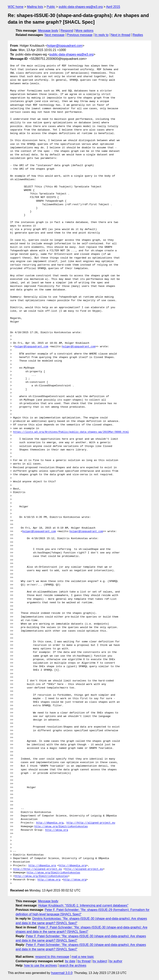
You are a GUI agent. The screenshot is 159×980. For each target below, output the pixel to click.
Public (51, 7)
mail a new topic (83, 957)
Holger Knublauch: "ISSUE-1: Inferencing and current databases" (83, 905)
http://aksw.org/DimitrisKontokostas (61, 827)
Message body (48, 31)
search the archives (73, 965)
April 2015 (113, 7)
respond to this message (52, 957)
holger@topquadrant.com (65, 46)
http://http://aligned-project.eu (91, 823)
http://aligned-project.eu (84, 869)
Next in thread (121, 35)
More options (85, 31)
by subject (100, 961)
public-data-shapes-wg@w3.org (81, 7)
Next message (55, 35)
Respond (67, 31)
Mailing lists (35, 7)
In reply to (102, 35)
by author (116, 961)
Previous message (80, 35)
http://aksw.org (56, 830)
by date (70, 961)
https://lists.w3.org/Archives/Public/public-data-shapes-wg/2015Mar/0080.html (71, 432)
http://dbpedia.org (50, 823)
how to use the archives (41, 965)
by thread (84, 961)
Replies (138, 35)
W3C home (16, 7)
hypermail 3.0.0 (62, 973)
